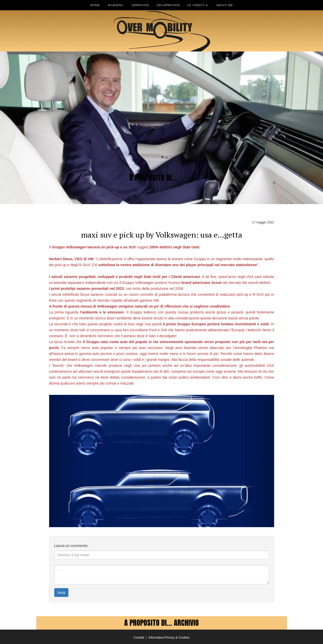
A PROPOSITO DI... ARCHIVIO (162, 623)
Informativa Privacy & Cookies (169, 638)
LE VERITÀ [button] (198, 5)
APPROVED (140, 5)
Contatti (139, 638)
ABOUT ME (224, 5)
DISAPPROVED (168, 5)
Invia (61, 593)
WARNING (116, 5)
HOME (95, 5)
